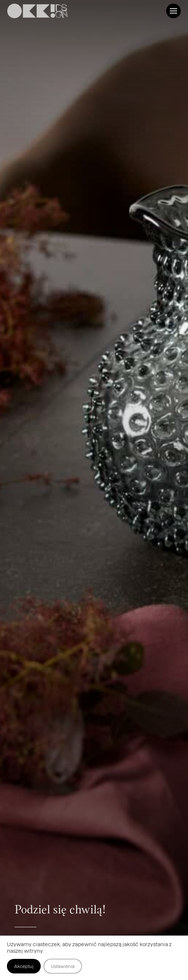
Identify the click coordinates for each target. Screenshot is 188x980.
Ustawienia (63, 966)
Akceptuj (24, 966)
